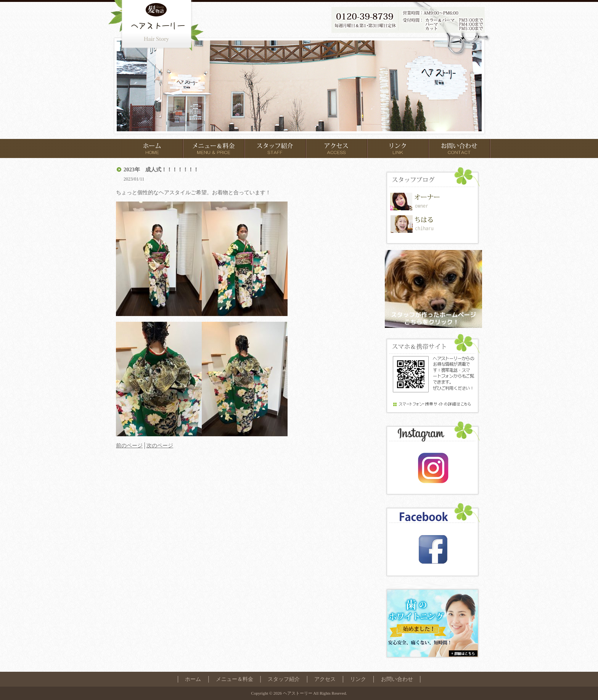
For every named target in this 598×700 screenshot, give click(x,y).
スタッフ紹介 (284, 679)
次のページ (160, 445)
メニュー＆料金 (235, 679)
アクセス (325, 679)
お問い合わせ (397, 679)
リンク (358, 679)
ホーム (193, 679)
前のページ (129, 445)
